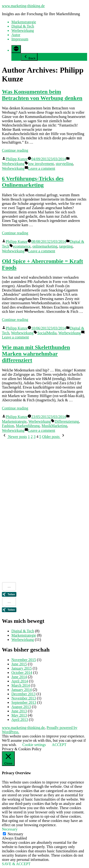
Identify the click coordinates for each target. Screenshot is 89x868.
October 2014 (22, 673)
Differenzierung (67, 421)
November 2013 (24, 698)
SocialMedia (47, 333)
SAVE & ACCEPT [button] (16, 864)
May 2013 (19, 715)
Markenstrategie (24, 22)
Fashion (8, 426)
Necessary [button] (10, 829)
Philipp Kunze (17, 159)
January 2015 (22, 668)
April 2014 (20, 681)
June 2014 (19, 677)
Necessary (15, 834)
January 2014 (22, 690)
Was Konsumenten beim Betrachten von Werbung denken (42, 95)
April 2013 (20, 720)
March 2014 (21, 685)
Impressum (20, 39)
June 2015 (19, 664)
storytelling (64, 164)
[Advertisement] (21, 510)
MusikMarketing (54, 426)
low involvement (41, 164)
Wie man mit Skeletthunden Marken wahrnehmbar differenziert (36, 354)
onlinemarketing (45, 246)
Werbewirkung (23, 30)
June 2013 (19, 711)
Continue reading (15, 150)
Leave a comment (42, 168)
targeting (66, 246)
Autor (16, 35)
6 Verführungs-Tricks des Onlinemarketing (33, 182)
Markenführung (28, 426)
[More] (16, 49)
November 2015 (24, 660)
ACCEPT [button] (59, 745)
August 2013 (21, 707)
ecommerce (22, 246)
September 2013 (24, 702)
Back (29, 57)
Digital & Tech (23, 26)
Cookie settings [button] (34, 745)
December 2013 (23, 694)
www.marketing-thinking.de (23, 6)
